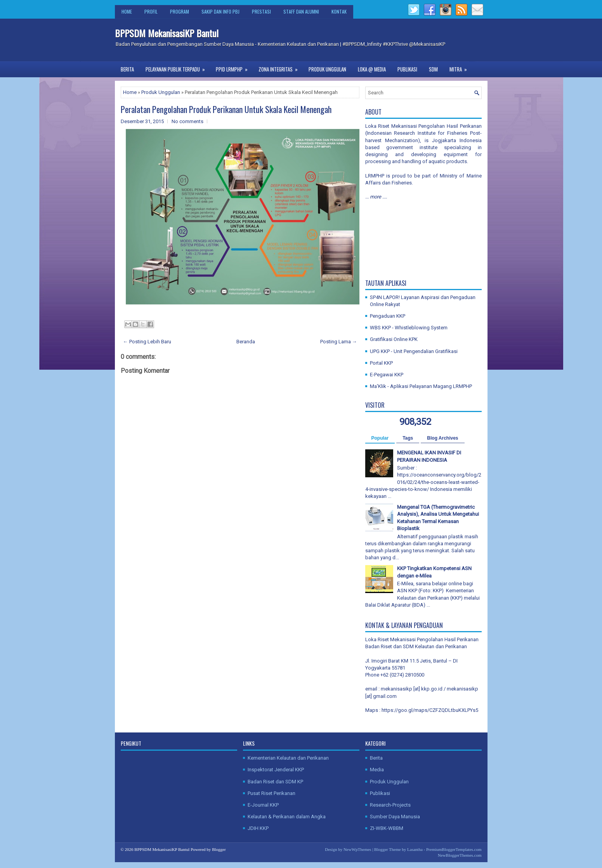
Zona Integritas (281, 67)
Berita (127, 69)
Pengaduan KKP (388, 316)
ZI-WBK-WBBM (387, 828)
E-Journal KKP (263, 805)
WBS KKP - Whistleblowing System (409, 328)
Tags (408, 438)
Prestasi (261, 11)
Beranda (246, 342)
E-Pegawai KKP (387, 375)
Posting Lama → (339, 342)
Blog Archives (442, 438)
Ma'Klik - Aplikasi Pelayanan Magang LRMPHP (421, 386)
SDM (433, 69)
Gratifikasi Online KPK (394, 339)
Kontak (339, 11)
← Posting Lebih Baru (147, 342)
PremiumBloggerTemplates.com (454, 849)
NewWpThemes (357, 849)
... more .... (376, 197)
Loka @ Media (372, 69)
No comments (187, 121)
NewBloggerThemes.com (460, 855)
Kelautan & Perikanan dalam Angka (287, 817)
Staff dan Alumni (301, 11)
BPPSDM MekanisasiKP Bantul (167, 33)
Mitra (461, 67)
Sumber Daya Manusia (395, 817)
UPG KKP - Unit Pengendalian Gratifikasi (414, 351)
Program (180, 11)
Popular (380, 438)
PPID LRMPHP (234, 67)
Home (127, 11)
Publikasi (407, 69)
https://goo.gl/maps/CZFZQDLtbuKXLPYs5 (430, 710)
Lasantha (415, 849)
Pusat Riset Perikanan (272, 793)
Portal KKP (381, 363)
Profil (151, 11)
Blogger (219, 849)
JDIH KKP (258, 828)
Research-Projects (390, 805)
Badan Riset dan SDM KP (275, 782)
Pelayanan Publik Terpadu (178, 67)
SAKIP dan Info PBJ (220, 11)
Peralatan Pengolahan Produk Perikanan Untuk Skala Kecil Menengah (226, 109)
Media (377, 770)
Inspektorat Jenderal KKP (276, 770)
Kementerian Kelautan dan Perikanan (288, 758)
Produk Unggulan (327, 69)
